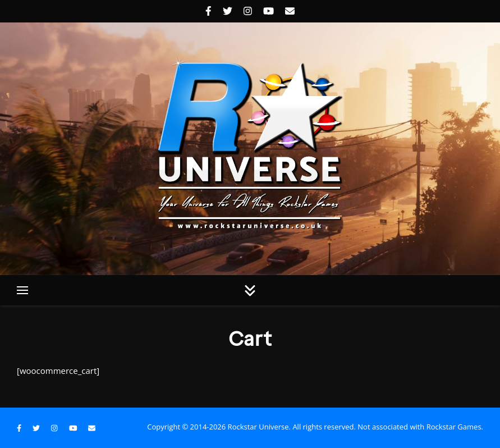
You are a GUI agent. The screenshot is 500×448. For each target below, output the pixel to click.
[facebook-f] (210, 11)
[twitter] (229, 11)
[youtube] (270, 11)
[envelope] (290, 11)
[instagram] (249, 11)
